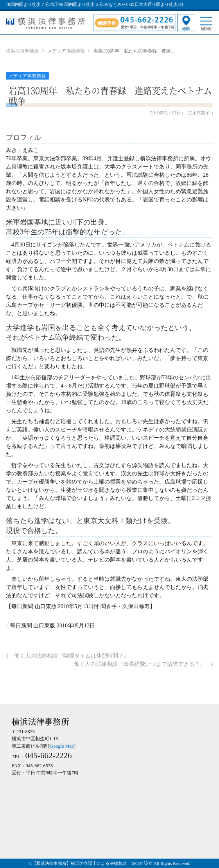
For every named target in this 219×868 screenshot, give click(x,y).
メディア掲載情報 (66, 51)
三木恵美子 (199, 113)
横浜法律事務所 (22, 51)
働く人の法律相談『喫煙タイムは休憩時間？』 (67, 656)
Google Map (62, 746)
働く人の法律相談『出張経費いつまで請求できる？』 (144, 664)
